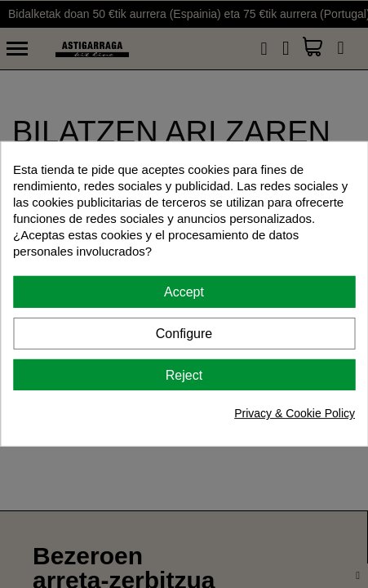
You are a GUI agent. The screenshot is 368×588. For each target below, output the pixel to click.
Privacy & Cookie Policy (295, 413)
